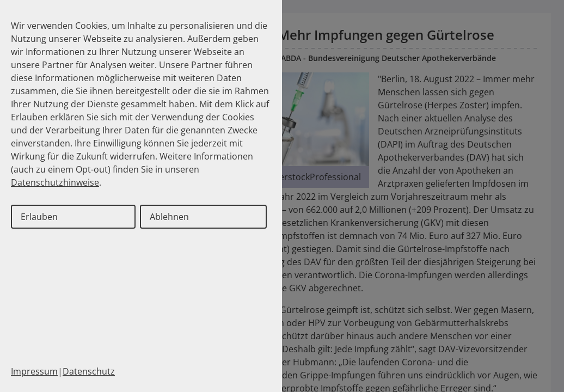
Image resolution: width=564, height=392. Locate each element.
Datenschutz (89, 371)
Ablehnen (169, 217)
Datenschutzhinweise (55, 182)
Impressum (34, 371)
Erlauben (39, 217)
